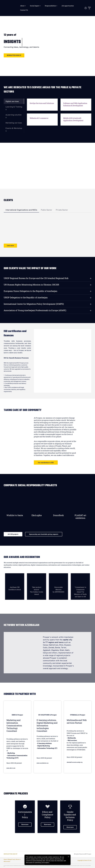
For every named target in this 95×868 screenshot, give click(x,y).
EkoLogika (37, 515)
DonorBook (58, 515)
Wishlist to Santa (15, 515)
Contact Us (24, 10)
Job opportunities (68, 6)
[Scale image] (10, 221)
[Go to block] (15, 502)
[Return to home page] (11, 8)
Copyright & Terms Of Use (84, 860)
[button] (88, 8)
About (22, 6)
